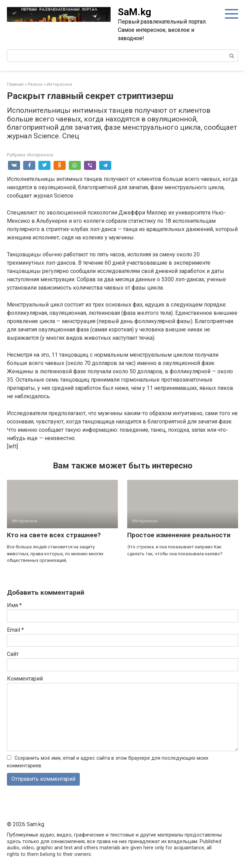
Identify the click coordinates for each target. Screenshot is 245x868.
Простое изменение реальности (179, 535)
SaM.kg (134, 12)
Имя (14, 605)
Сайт (13, 654)
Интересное (40, 155)
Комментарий (25, 679)
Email (15, 630)
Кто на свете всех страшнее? (54, 535)
